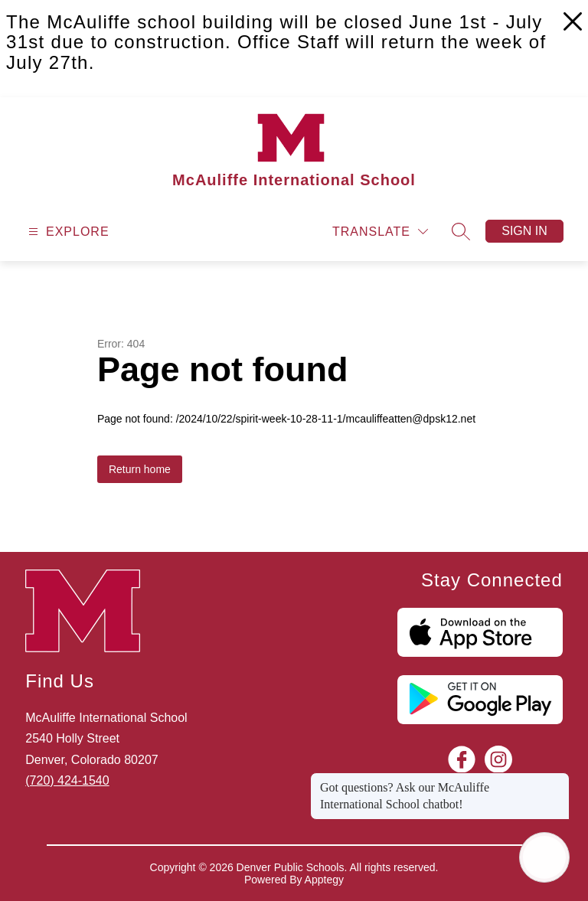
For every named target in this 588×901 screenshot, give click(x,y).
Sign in (524, 231)
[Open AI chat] (544, 857)
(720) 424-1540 (67, 780)
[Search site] (461, 231)
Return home (140, 469)
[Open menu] (67, 232)
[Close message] (557, 780)
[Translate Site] (380, 232)
